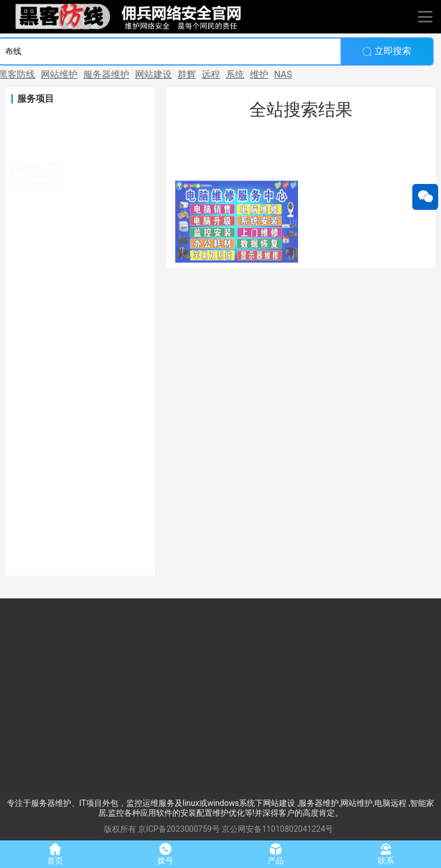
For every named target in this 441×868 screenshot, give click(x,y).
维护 (238, 74)
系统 (214, 74)
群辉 (165, 74)
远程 (189, 74)
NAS (262, 74)
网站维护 (38, 74)
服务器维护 (85, 74)
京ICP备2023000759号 (179, 829)
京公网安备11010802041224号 (277, 829)
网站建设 (132, 74)
